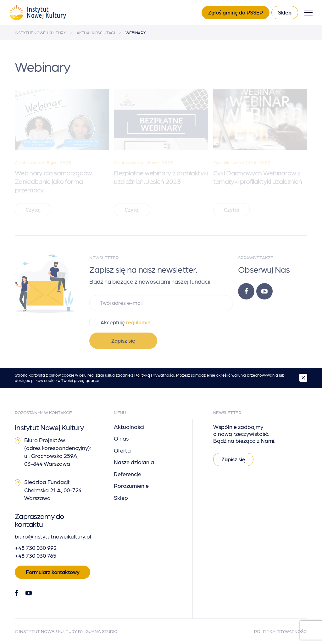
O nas (121, 438)
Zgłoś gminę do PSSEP (236, 12)
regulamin (138, 322)
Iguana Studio (101, 631)
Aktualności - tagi (96, 33)
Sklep (285, 12)
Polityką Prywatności (154, 375)
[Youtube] (264, 291)
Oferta (122, 450)
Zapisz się (123, 340)
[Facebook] (246, 291)
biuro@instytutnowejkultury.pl (53, 536)
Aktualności (129, 427)
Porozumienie (131, 485)
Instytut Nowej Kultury (40, 33)
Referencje (128, 474)
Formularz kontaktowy (53, 572)
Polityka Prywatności (281, 631)
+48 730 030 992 (36, 547)
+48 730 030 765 (36, 555)
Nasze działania (134, 462)
